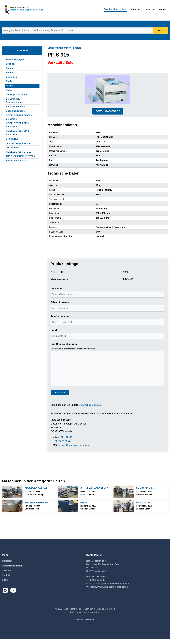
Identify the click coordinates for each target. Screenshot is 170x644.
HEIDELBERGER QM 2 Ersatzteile (17, 133)
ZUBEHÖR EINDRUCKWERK (21, 156)
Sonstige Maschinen (16, 94)
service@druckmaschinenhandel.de (78, 450)
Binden (10, 81)
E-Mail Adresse (60, 307)
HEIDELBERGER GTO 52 (19, 152)
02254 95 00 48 (63, 446)
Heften (9, 73)
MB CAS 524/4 (143, 507)
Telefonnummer (60, 321)
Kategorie (22, 50)
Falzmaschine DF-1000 (36, 507)
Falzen (9, 86)
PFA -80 (84, 507)
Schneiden (11, 77)
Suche (162, 10)
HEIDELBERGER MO (17, 161)
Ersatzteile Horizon (16, 107)
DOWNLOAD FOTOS (108, 116)
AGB (72, 617)
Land (54, 335)
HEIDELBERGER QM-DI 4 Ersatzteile (19, 117)
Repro (9, 90)
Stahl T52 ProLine (145, 493)
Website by (85, 624)
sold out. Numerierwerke (19, 143)
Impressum (81, 617)
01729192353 (66, 442)
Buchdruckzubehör (16, 111)
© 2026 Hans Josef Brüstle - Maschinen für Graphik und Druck (85, 614)
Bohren (10, 68)
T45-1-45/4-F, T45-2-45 (36, 493)
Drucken (10, 64)
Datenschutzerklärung (91, 410)
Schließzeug (12, 139)
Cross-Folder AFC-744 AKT (94, 493)
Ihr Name (56, 293)
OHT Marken (12, 148)
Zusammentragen (15, 59)
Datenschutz (94, 617)
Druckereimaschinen (115, 9)
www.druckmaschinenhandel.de (111, 592)
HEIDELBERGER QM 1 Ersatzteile (17, 125)
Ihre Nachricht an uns (64, 349)
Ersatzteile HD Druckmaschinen (15, 101)
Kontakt (150, 10)
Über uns (137, 10)
